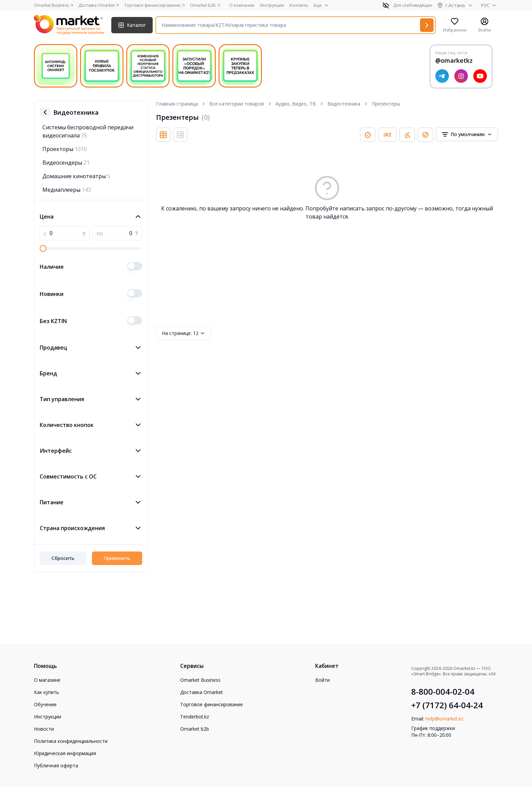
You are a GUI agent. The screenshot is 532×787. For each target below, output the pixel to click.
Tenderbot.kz (195, 717)
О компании (242, 5)
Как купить (46, 692)
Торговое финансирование (212, 704)
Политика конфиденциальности (71, 741)
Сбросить (63, 558)
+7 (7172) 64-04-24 (447, 705)
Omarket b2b (195, 729)
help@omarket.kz (444, 719)
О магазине (47, 680)
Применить (117, 558)
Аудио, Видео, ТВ (296, 104)
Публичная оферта (56, 765)
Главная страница (177, 104)
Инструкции (272, 5)
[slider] (43, 248)
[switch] (135, 266)
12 (184, 333)
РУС (489, 5)
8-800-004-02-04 (443, 692)
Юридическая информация (65, 753)
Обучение (45, 704)
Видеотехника (344, 104)
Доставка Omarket (202, 692)
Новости (44, 729)
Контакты (299, 5)
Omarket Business (200, 680)
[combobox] (467, 134)
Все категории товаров (237, 104)
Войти (322, 680)
